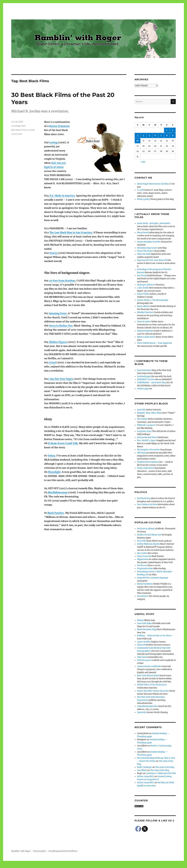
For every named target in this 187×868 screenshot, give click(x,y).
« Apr (143, 162)
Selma (51, 456)
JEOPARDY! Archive (146, 379)
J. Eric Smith (143, 288)
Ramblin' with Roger (21, 851)
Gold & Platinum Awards (148, 544)
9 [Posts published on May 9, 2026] (173, 135)
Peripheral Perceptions (148, 462)
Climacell (141, 645)
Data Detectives (144, 370)
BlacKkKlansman (58, 492)
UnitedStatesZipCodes (147, 706)
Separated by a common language (153, 578)
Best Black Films (19, 130)
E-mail (140, 190)
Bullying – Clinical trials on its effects (154, 636)
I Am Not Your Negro (61, 379)
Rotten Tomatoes (59, 126)
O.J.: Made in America (62, 196)
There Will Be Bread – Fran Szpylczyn (154, 343)
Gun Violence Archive (147, 504)
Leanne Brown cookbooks (149, 666)
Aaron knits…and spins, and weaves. (154, 223)
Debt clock (142, 657)
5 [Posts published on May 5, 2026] (149, 135)
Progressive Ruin (145, 569)
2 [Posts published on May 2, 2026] (173, 130)
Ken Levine (142, 553)
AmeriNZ (141, 410)
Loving (53, 142)
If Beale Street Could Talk (63, 443)
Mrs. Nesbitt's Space (147, 440)
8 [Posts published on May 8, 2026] (167, 135)
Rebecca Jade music (146, 337)
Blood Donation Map (147, 629)
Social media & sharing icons (77, 866)
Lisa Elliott (142, 770)
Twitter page (143, 389)
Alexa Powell (143, 233)
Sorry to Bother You (61, 326)
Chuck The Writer (145, 251)
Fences (54, 253)
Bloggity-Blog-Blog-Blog (149, 413)
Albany (140, 620)
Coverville (142, 541)
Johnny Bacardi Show (147, 437)
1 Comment (17, 134)
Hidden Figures (58, 342)
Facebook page (144, 376)
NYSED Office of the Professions (152, 685)
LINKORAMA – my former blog (151, 383)
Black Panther (56, 513)
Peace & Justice (144, 322)
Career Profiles (144, 642)
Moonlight (54, 472)
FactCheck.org (144, 498)
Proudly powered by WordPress (63, 851)
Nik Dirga (141, 453)
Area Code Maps (144, 623)
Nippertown (143, 559)
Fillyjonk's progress (146, 425)
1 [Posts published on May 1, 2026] (167, 130)
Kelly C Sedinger (144, 767)
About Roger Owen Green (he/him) (153, 184)
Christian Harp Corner (147, 248)
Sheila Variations (145, 584)
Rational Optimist (145, 331)
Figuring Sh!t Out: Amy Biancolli (152, 260)
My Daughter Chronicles (148, 450)
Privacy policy (143, 199)
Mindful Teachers (145, 312)
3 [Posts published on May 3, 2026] (138, 135)
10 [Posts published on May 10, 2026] (138, 141)
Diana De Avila (144, 254)
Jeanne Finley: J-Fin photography (153, 300)
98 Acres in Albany (146, 529)
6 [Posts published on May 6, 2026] (155, 135)
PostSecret (142, 565)
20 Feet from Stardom (62, 281)
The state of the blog (165, 767)
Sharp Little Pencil (146, 468)
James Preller (143, 294)
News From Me (144, 556)
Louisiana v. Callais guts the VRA (161, 773)
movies (31, 130)
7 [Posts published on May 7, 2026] (161, 135)
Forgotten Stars (144, 431)
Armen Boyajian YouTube (149, 242)
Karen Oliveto (143, 306)
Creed (52, 362)
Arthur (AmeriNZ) (146, 776)
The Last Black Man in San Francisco (71, 232)
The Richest (143, 596)
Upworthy (142, 712)
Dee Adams (142, 419)
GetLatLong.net (144, 660)
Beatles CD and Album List (149, 535)
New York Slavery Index (148, 676)
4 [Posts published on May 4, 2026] (143, 135)
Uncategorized (18, 126)
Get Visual (142, 276)
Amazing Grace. (58, 313)
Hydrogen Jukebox (146, 285)
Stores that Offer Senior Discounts (153, 691)
